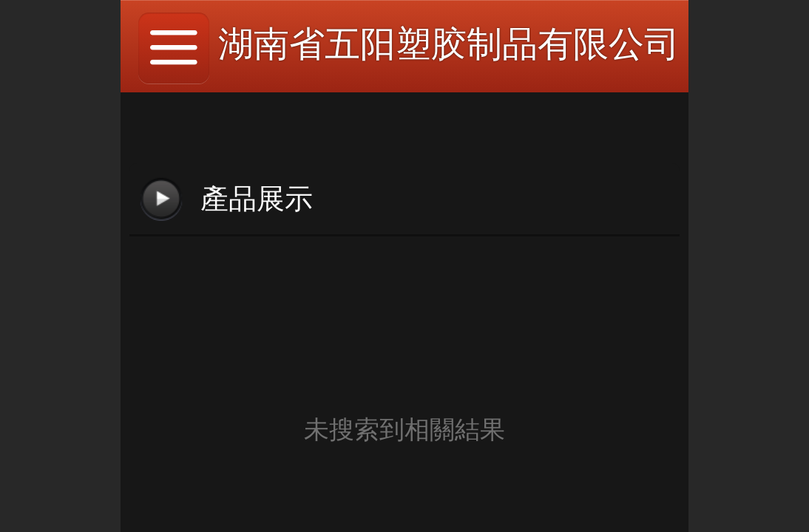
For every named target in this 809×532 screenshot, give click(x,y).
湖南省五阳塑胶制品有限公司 (449, 44)
